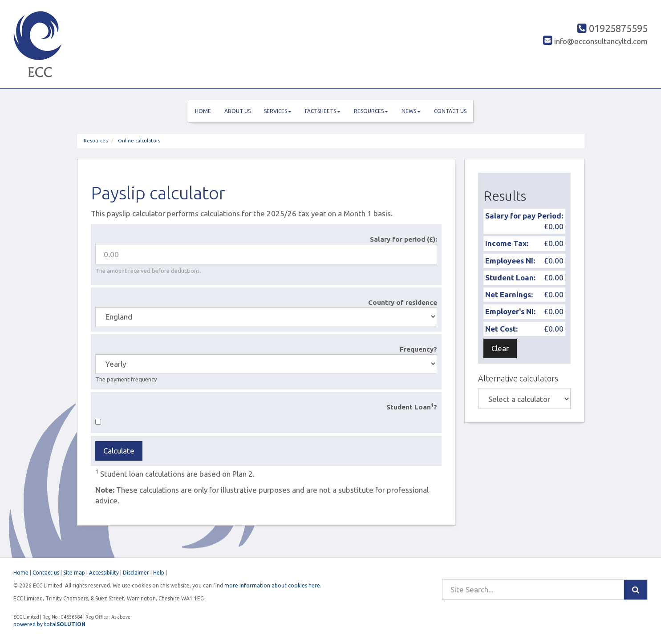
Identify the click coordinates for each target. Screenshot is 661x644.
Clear (500, 348)
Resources (371, 111)
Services (278, 111)
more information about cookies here (272, 585)
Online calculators (139, 141)
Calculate (119, 451)
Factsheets (323, 111)
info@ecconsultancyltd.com (595, 41)
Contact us (450, 111)
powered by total (49, 624)
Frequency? (418, 349)
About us (237, 111)
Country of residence (403, 302)
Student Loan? (412, 407)
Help (159, 573)
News (411, 111)
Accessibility (104, 573)
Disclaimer (136, 573)
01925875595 (612, 28)
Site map (74, 573)
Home (203, 111)
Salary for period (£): (403, 239)
